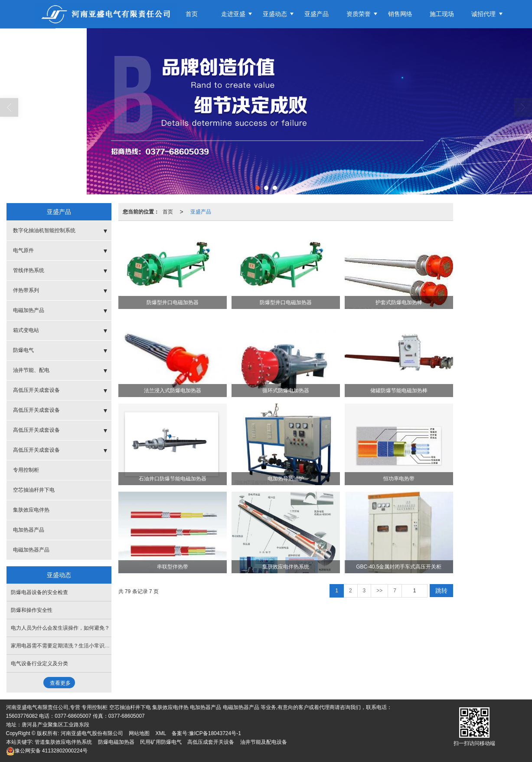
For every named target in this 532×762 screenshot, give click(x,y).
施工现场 (442, 14)
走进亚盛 (233, 14)
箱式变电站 (26, 330)
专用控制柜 (26, 470)
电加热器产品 (29, 530)
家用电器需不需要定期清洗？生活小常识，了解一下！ (73, 646)
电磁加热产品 (29, 310)
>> (379, 591)
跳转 (441, 591)
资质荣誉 (359, 14)
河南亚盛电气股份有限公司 (92, 733)
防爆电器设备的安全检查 (39, 592)
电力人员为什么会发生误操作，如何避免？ (60, 628)
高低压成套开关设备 (211, 742)
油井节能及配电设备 (264, 742)
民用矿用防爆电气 (161, 742)
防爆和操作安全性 (32, 610)
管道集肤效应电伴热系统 (63, 742)
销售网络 (400, 14)
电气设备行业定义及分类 (39, 663)
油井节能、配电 (31, 370)
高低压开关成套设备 (36, 390)
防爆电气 (23, 350)
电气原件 (23, 250)
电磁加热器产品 (31, 550)
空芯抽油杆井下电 (34, 490)
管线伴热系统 (29, 270)
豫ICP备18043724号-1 (215, 733)
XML (161, 733)
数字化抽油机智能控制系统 (44, 230)
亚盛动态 (275, 14)
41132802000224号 (47, 751)
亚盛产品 (317, 14)
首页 (192, 14)
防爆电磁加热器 (116, 742)
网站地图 (139, 733)
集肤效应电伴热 (31, 510)
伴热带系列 (26, 290)
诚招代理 (483, 14)
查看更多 (60, 683)
